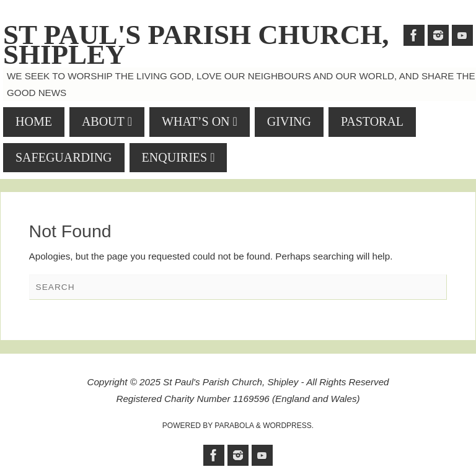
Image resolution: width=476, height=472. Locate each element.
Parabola (234, 426)
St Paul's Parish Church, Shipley (196, 45)
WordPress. (288, 426)
